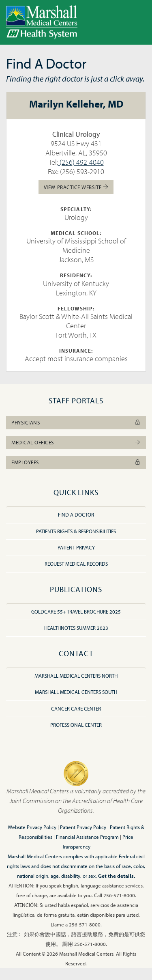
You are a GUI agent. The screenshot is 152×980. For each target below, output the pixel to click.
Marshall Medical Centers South (76, 692)
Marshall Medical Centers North (76, 676)
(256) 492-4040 (81, 162)
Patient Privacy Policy (83, 827)
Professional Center (76, 725)
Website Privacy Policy (32, 827)
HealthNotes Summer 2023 (76, 628)
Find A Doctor (76, 515)
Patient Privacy (76, 547)
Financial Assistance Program (87, 837)
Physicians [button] (76, 422)
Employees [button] (76, 462)
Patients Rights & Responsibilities (76, 531)
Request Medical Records (76, 564)
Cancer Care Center (76, 709)
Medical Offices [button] (76, 442)
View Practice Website (76, 187)
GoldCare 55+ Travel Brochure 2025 (76, 612)
